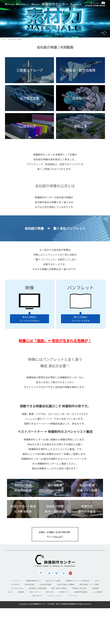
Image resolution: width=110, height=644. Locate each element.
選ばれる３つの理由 (53, 581)
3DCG (97, 581)
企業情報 (21, 592)
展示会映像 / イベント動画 (89, 584)
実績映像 (95, 588)
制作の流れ (50, 592)
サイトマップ (73, 596)
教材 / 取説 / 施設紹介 (59, 588)
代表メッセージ (35, 592)
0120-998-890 (63, 532)
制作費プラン (64, 592)
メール (58, 536)
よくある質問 (97, 592)
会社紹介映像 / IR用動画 (66, 584)
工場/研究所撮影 (46, 584)
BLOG (10, 592)
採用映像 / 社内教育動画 (37, 588)
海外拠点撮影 (29, 584)
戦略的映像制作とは (33, 581)
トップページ (16, 581)
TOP (3, 39)
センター (55, 4)
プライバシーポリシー (55, 596)
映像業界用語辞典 (81, 592)
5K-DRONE (15, 584)
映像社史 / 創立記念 (80, 588)
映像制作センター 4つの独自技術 (78, 581)
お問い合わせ (37, 596)
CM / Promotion (17, 588)
